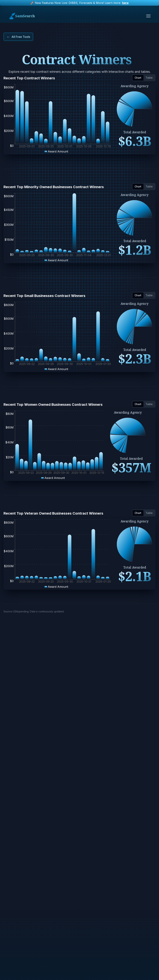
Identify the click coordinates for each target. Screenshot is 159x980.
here (125, 3)
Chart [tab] (138, 78)
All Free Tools (18, 37)
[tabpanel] (79, 119)
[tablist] (144, 78)
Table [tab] (149, 78)
